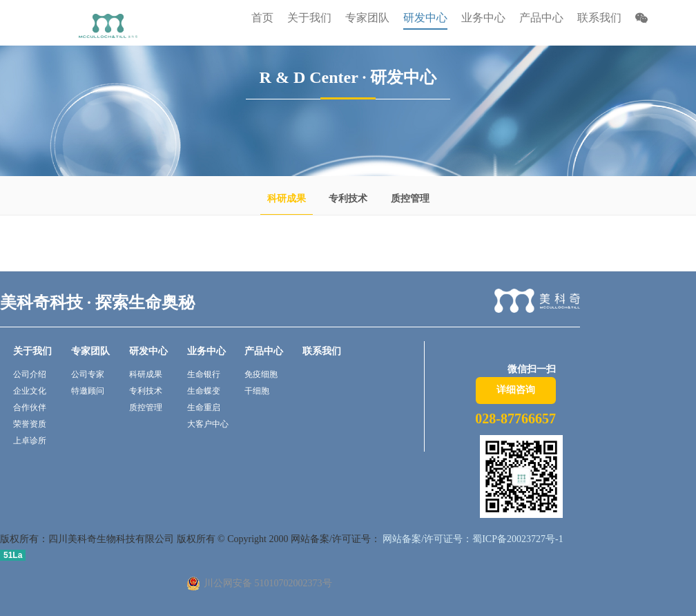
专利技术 (348, 199)
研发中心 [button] (425, 18)
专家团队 (90, 351)
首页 (262, 18)
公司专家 (88, 374)
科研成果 (287, 199)
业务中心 (206, 351)
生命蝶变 (204, 391)
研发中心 (148, 351)
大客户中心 (208, 424)
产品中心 (264, 351)
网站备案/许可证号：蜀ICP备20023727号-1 (472, 539)
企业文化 (30, 391)
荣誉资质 (30, 424)
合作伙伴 (30, 407)
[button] (641, 20)
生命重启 (204, 407)
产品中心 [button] (541, 18)
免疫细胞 (261, 374)
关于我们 (32, 351)
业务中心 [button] (483, 18)
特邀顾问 (88, 391)
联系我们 (599, 18)
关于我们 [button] (309, 18)
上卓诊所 (30, 441)
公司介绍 (30, 374)
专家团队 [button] (367, 18)
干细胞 (257, 391)
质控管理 (410, 199)
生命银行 (204, 374)
